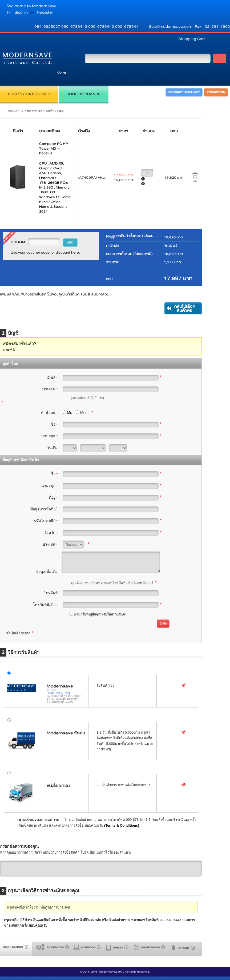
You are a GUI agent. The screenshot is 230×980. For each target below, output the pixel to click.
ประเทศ (50, 531)
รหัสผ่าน (50, 375)
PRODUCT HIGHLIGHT (185, 77)
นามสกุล (49, 422)
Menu (62, 58)
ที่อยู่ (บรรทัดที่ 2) (44, 495)
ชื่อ (54, 411)
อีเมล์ (52, 364)
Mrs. (84, 399)
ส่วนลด (18, 228)
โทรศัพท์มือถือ (45, 591)
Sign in (21, 12)
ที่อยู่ (53, 484)
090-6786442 (75, 26)
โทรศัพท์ (51, 579)
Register (45, 12)
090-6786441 (128, 26)
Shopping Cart (192, 39)
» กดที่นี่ (9, 336)
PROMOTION (217, 77)
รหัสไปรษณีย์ (46, 507)
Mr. (69, 399)
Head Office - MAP (59, 679)
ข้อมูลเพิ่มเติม (47, 558)
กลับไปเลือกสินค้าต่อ (185, 295)
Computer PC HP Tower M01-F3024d (54, 135)
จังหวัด (51, 519)
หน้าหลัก (14, 98)
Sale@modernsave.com (171, 26)
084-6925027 (48, 26)
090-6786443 (102, 26)
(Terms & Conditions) (122, 812)
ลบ (195, 167)
